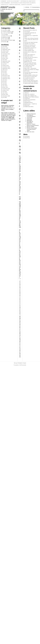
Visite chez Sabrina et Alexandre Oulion (30, 55)
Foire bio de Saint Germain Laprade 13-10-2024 (31, 43)
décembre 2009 (6, 96)
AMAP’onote (8, 7)
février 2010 (5, 95)
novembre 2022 (6, 54)
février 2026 (5, 48)
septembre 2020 (6, 61)
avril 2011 (5, 84)
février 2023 (5, 52)
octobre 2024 (5, 51)
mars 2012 (5, 74)
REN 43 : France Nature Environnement (33, 125)
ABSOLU (27, 93)
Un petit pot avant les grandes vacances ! (30, 78)
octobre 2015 (5, 65)
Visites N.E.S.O (6, 36)
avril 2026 (5, 47)
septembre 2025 (6, 50)
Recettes (4, 42)
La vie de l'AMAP (6, 33)
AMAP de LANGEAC (30, 94)
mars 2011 (5, 86)
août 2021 (5, 60)
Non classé (5, 39)
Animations (5, 30)
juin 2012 (4, 71)
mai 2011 (5, 83)
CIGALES (29, 119)
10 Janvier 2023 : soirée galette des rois (30, 61)
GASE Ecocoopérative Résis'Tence (30, 100)
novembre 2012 (6, 67)
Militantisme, (20, 321)
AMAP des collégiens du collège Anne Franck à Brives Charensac (32, 97)
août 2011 (5, 80)
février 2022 (5, 58)
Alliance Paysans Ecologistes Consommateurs (31, 115)
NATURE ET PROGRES (30, 122)
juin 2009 (4, 97)
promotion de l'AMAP (7, 40)
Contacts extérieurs (7, 32)
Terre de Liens (31, 132)
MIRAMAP (29, 120)
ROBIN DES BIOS (29, 107)
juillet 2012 (5, 70)
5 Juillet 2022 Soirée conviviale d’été (29, 66)
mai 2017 (5, 64)
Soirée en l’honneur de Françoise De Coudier (30, 46)
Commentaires (36, 7)
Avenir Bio (30, 118)
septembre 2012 (6, 68)
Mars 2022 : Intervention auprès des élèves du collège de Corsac (32, 70)
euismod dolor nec (10, 108)
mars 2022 (5, 57)
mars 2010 (5, 93)
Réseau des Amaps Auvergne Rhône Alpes (32, 129)
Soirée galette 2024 (29, 50)
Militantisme (5, 37)
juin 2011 (4, 81)
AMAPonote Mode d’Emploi (31, 83)
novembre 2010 (6, 89)
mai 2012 (5, 73)
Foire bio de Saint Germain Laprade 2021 (31, 73)
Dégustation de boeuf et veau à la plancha (30, 48)
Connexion (27, 136)
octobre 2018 (5, 63)
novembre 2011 (6, 77)
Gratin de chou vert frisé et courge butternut (31, 58)
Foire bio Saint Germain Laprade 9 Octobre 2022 (30, 63)
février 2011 (5, 87)
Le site (4, 34)
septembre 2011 (6, 79)
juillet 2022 (5, 55)
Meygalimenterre (29, 102)
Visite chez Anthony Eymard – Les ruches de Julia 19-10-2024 (31, 40)
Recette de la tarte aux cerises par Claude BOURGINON (20, 91)
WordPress (27, 138)
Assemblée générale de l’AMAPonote (30, 33)
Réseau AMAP (31, 127)
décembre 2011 (6, 76)
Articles (27, 7)
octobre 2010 (5, 90)
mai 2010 (5, 92)
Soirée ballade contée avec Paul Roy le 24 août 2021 (31, 76)
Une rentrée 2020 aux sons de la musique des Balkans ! (31, 81)
